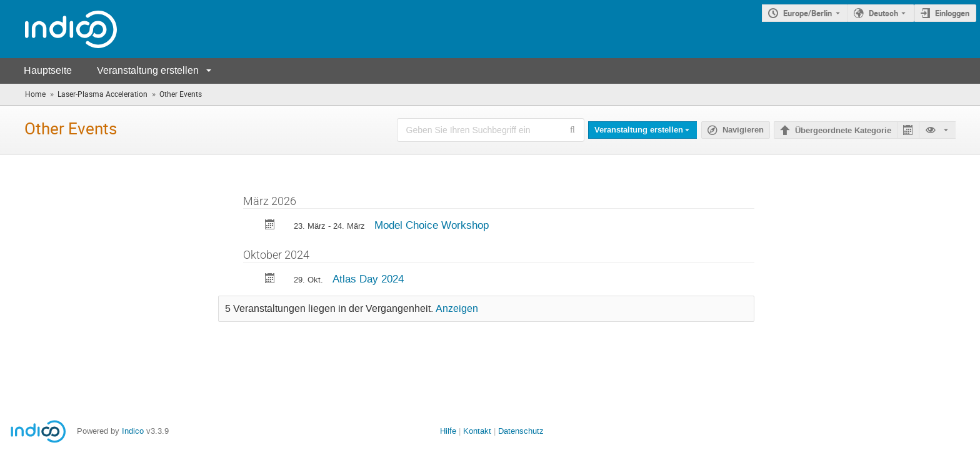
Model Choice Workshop (432, 225)
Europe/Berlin (807, 13)
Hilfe (448, 431)
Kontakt (477, 431)
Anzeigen (457, 309)
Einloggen (952, 13)
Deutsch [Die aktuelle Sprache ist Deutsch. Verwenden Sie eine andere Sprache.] (883, 13)
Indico (133, 431)
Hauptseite (48, 70)
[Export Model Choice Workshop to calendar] (270, 226)
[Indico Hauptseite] (58, 29)
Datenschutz (521, 431)
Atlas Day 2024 (368, 279)
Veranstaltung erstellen (148, 70)
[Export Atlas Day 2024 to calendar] (270, 280)
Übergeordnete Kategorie (843, 131)
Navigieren (743, 130)
